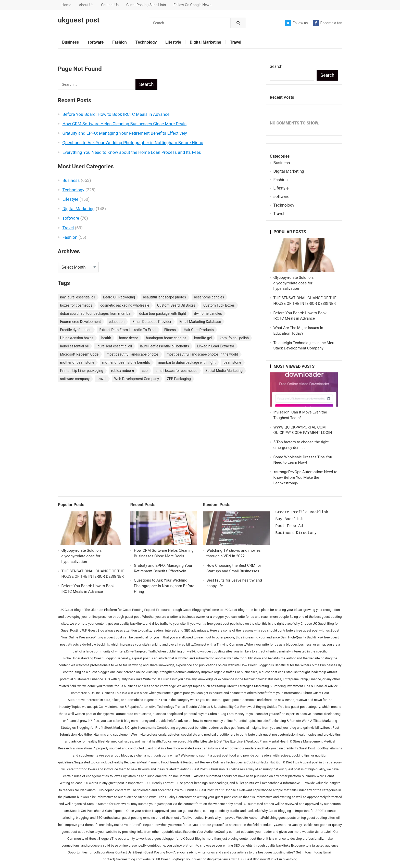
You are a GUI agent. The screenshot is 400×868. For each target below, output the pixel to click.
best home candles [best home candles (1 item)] (209, 297)
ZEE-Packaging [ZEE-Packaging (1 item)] (179, 379)
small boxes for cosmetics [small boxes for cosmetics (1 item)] (177, 371)
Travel (235, 42)
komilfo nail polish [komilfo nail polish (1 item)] (234, 338)
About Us (86, 5)
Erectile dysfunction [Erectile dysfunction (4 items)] (76, 330)
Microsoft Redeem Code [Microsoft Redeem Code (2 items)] (79, 354)
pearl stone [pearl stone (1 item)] (232, 362)
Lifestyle (173, 42)
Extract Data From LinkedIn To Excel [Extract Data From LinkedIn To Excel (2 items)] (128, 330)
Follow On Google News (192, 5)
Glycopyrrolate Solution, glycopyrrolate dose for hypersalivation (293, 283)
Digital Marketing (205, 42)
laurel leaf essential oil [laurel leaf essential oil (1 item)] (114, 346)
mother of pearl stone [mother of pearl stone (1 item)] (77, 362)
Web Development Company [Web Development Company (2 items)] (137, 379)
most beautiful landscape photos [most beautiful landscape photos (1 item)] (132, 354)
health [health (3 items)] (106, 338)
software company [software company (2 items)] (75, 379)
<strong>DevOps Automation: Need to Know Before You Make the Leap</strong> (305, 477)
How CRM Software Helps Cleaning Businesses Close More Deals (125, 124)
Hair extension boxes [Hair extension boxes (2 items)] (77, 338)
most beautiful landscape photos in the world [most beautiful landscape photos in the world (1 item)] (202, 354)
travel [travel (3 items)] (102, 379)
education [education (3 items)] (117, 322)
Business (71, 42)
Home (67, 5)
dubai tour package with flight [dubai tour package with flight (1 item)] (163, 313)
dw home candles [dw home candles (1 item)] (208, 313)
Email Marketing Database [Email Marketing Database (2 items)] (200, 322)
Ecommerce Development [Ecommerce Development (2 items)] (81, 322)
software (96, 42)
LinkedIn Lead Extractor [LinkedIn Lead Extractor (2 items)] (216, 346)
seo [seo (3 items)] (145, 371)
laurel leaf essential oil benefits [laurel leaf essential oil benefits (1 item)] (165, 346)
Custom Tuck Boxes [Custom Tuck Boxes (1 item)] (219, 305)
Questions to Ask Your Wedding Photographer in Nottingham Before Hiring (133, 143)
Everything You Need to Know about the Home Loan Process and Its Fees (132, 152)
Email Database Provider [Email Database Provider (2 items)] (152, 322)
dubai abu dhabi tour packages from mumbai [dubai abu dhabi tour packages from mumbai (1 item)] (96, 313)
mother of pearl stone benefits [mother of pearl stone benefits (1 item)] (126, 362)
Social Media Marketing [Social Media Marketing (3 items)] (224, 371)
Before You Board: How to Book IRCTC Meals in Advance (116, 114)
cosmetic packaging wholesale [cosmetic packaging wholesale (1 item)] (125, 305)
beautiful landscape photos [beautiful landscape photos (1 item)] (164, 297)
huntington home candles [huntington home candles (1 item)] (166, 338)
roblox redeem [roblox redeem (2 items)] (123, 371)
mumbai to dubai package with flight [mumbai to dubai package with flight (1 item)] (187, 362)
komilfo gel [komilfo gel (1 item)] (203, 338)
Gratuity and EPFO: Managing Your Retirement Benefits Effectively (125, 133)
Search (276, 66)
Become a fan (328, 23)
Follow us (296, 23)
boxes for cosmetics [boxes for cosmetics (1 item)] (76, 305)
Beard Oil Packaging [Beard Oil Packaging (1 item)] (119, 297)
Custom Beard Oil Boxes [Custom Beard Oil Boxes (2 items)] (176, 305)
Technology (146, 42)
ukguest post (79, 20)
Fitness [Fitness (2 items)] (170, 330)
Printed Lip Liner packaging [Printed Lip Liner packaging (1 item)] (82, 371)
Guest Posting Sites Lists (146, 5)
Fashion (120, 42)
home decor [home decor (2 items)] (129, 338)
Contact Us (110, 5)
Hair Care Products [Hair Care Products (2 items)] (199, 330)
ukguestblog (288, 859)
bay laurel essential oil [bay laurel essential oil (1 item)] (78, 297)
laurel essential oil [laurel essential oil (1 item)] (74, 346)
